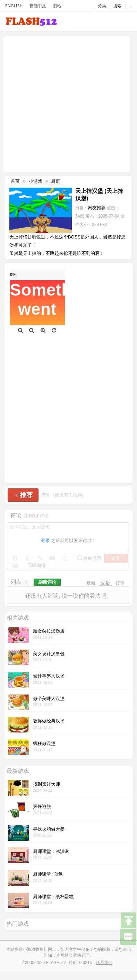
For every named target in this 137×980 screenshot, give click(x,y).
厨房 (55, 181)
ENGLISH (14, 6)
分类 (102, 6)
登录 (45, 540)
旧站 (57, 6)
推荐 (24, 495)
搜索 (117, 6)
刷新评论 (47, 582)
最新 (91, 583)
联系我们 (104, 963)
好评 (120, 583)
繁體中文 (38, 6)
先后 (105, 583)
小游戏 (36, 181)
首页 (15, 181)
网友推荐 (97, 208)
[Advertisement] (65, 104)
